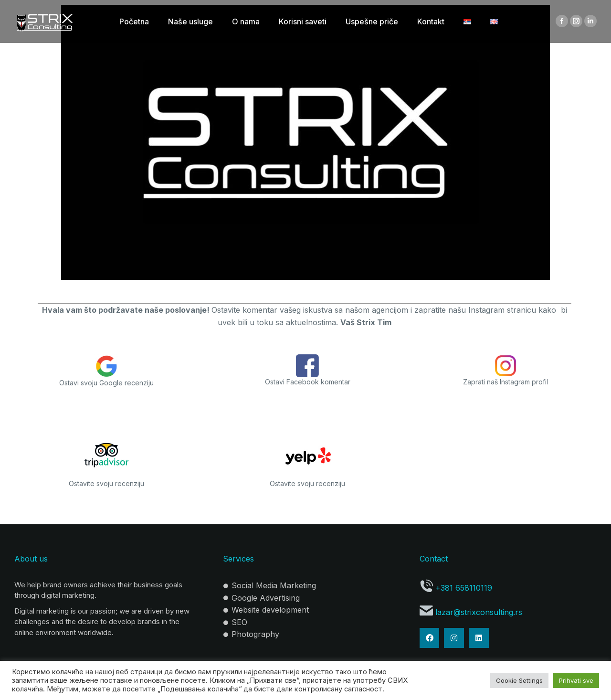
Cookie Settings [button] (519, 680)
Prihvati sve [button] (576, 680)
